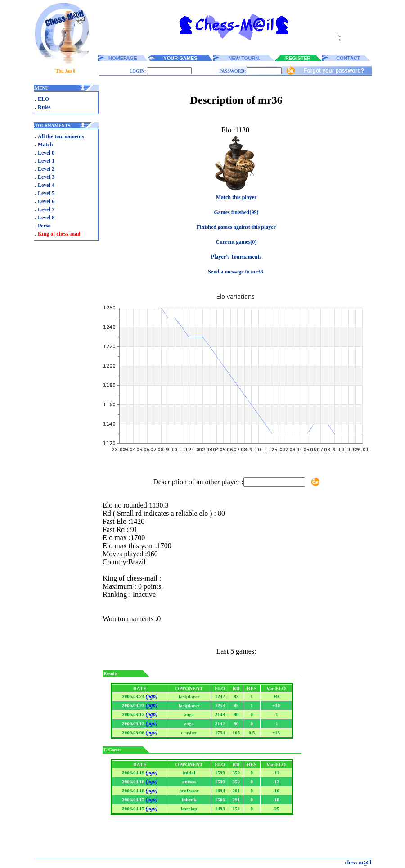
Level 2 (46, 169)
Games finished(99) (236, 212)
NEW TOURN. (245, 58)
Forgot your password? (334, 71)
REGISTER (298, 58)
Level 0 (46, 153)
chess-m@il (358, 863)
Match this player (236, 197)
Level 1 (46, 161)
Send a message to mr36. (236, 272)
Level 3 (46, 177)
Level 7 (46, 209)
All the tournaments (61, 136)
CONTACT (348, 58)
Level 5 (46, 193)
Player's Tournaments (236, 257)
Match (45, 145)
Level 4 (46, 185)
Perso (44, 226)
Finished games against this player (236, 227)
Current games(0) (236, 242)
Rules (44, 107)
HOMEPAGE (123, 58)
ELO (43, 99)
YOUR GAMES (180, 58)
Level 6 (46, 201)
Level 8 (46, 218)
